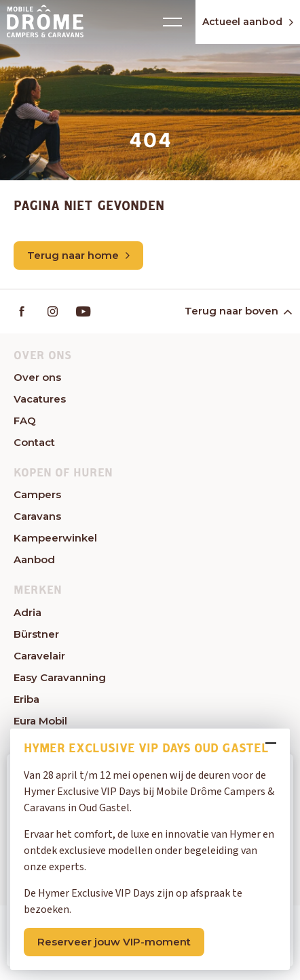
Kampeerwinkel (55, 538)
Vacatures (40, 399)
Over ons (37, 377)
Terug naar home (78, 255)
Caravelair (39, 656)
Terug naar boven (237, 311)
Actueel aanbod (248, 22)
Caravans (37, 516)
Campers (37, 494)
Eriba (26, 699)
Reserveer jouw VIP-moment (114, 942)
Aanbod (34, 559)
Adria (27, 612)
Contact (34, 442)
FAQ (25, 421)
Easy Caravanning (60, 677)
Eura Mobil (40, 721)
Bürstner (36, 634)
